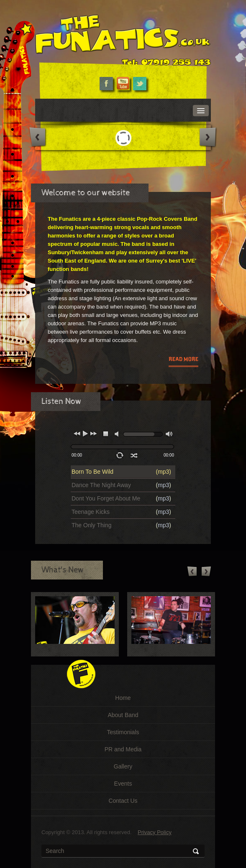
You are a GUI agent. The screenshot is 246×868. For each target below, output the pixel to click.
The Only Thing (91, 525)
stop (106, 434)
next (94, 434)
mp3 (163, 472)
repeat (120, 455)
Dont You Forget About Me (106, 498)
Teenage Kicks (91, 512)
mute (118, 434)
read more (183, 359)
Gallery (123, 766)
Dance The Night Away (101, 485)
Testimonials (123, 732)
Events (123, 784)
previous (77, 434)
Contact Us (123, 801)
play (86, 434)
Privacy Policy (155, 832)
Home (123, 698)
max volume (169, 434)
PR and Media (123, 749)
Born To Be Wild (92, 472)
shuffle (134, 455)
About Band (123, 715)
